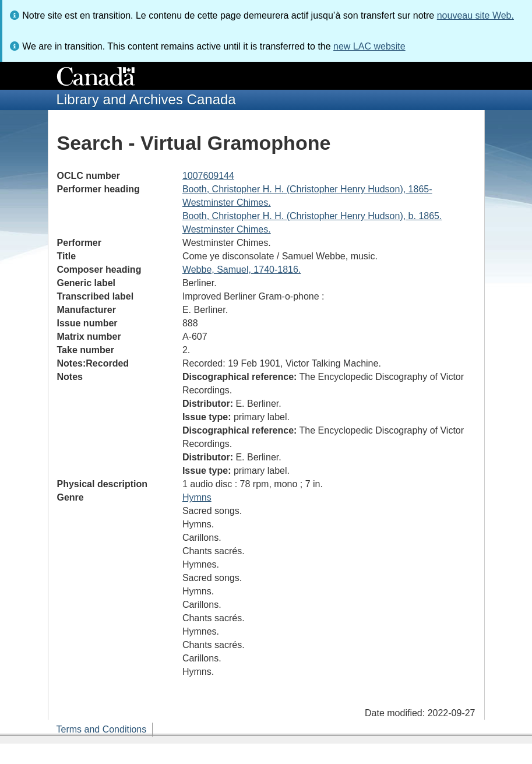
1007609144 (208, 176)
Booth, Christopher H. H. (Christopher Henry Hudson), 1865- (307, 189)
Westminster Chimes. (227, 203)
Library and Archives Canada (146, 99)
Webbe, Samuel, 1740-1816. (242, 270)
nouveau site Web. (475, 15)
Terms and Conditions (102, 729)
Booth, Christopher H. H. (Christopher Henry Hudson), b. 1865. (312, 216)
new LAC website (369, 46)
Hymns (197, 497)
